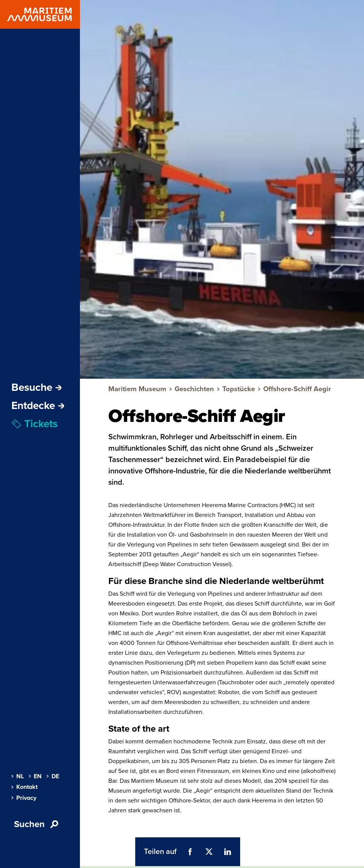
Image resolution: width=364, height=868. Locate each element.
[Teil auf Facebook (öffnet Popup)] (190, 852)
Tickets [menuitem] (34, 424)
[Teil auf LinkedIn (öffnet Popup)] (228, 852)
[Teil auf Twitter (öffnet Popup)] (209, 852)
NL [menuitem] (18, 776)
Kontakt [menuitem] (24, 787)
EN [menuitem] (35, 776)
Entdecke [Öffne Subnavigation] (38, 406)
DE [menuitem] (53, 776)
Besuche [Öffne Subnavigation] (37, 387)
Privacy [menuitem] (24, 798)
